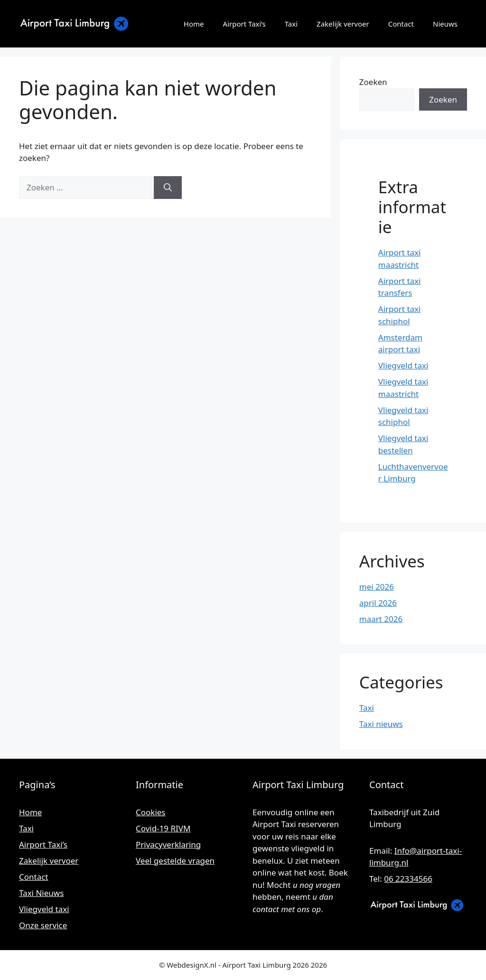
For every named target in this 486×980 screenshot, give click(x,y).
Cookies (151, 812)
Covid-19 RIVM (163, 828)
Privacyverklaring (168, 844)
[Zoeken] (168, 188)
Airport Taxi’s (244, 24)
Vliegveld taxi (403, 365)
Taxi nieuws (381, 724)
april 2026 (378, 603)
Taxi (291, 24)
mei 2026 (377, 587)
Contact (401, 24)
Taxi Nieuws (41, 893)
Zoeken (373, 82)
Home (194, 24)
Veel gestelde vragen (175, 861)
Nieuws (445, 24)
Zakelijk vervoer (343, 24)
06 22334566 (408, 879)
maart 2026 (381, 619)
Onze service (43, 925)
